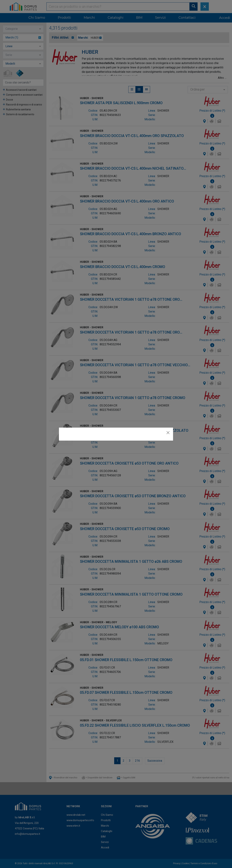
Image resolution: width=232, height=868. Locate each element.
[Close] (168, 433)
